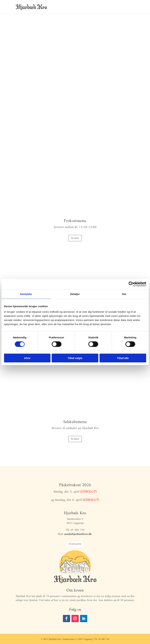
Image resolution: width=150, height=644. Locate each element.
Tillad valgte (75, 358)
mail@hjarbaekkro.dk (78, 534)
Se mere (75, 238)
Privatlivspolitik (75, 544)
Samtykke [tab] (26, 294)
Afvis (27, 358)
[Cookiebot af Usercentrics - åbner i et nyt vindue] (131, 284)
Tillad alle (123, 358)
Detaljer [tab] (75, 294)
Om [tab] (124, 294)
